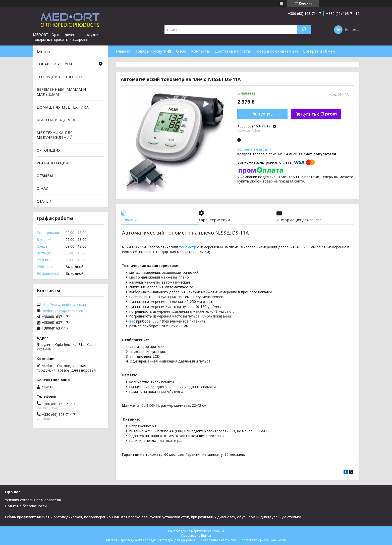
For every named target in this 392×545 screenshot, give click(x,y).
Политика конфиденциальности (263, 540)
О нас (181, 51)
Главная (123, 51)
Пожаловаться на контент (217, 540)
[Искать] (304, 30)
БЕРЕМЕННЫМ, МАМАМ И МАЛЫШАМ (61, 92)
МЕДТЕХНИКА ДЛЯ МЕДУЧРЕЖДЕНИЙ (55, 135)
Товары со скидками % (276, 51)
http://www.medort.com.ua (64, 305)
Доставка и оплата (232, 51)
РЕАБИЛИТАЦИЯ (52, 163)
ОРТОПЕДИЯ (49, 150)
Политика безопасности (26, 506)
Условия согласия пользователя (33, 500)
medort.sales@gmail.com (62, 311)
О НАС (43, 188)
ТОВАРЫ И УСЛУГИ (54, 64)
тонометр (188, 247)
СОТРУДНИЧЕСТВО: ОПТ (60, 77)
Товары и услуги (151, 51)
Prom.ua (218, 531)
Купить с (319, 114)
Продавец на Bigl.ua (196, 536)
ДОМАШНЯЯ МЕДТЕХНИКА (63, 107)
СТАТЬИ (44, 201)
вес (132, 321)
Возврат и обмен (319, 51)
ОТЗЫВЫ (45, 175)
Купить (265, 114)
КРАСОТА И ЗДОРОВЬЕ (58, 120)
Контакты (200, 51)
